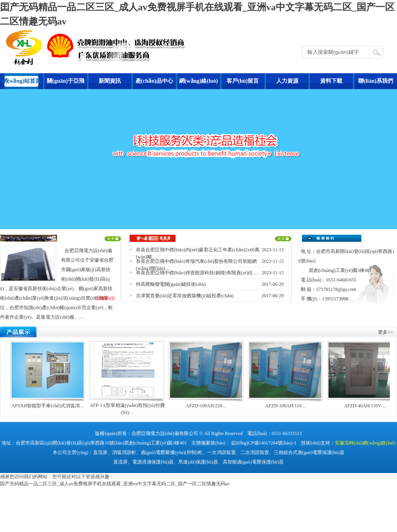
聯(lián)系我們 (376, 81)
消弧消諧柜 (124, 452)
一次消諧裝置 (221, 452)
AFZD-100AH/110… (286, 406)
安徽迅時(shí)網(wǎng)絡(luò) (365, 443)
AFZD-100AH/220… (206, 406)
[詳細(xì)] (105, 298)
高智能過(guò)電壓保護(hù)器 (253, 462)
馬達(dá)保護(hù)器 (198, 462)
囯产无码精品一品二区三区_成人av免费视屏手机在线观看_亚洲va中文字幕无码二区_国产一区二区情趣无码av (115, 484)
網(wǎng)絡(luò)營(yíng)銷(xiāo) (198, 84)
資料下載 (331, 81)
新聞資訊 (110, 81)
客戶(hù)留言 (243, 81)
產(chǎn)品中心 (154, 81)
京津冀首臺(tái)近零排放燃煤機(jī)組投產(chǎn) (185, 296)
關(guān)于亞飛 (66, 81)
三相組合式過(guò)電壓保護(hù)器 (309, 452)
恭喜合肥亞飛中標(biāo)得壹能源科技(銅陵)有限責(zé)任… (197, 273)
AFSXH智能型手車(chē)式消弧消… (48, 406)
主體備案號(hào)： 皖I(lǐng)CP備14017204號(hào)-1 (244, 443)
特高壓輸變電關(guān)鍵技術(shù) (171, 284)
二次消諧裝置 (255, 452)
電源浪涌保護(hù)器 (153, 462)
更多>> (386, 332)
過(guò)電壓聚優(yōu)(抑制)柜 (172, 452)
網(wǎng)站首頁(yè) (21, 84)
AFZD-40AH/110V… (365, 406)
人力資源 (287, 81)
